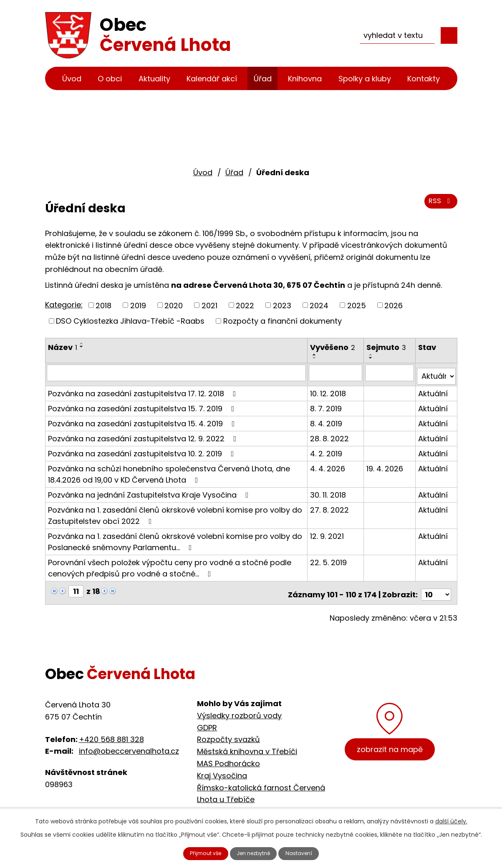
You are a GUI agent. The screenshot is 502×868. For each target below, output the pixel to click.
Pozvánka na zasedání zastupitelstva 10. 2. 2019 (143, 449)
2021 (209, 305)
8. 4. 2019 (327, 419)
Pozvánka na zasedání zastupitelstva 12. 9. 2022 (144, 434)
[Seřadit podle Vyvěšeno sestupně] (315, 358)
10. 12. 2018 (329, 389)
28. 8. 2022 (330, 434)
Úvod (72, 79)
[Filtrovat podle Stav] (436, 372)
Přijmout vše (197, 853)
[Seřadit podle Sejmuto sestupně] (371, 358)
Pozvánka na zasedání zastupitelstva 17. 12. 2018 (144, 389)
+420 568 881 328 (111, 732)
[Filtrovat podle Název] (177, 372)
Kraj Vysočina (222, 768)
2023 (282, 305)
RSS (439, 205)
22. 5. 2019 (329, 558)
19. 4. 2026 (385, 464)
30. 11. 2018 (329, 491)
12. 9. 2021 (328, 532)
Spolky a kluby (365, 79)
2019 (138, 305)
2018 (103, 305)
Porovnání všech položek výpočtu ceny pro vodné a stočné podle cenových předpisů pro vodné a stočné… (170, 564)
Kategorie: (64, 305)
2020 (174, 305)
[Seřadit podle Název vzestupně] (82, 343)
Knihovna (305, 79)
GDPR (207, 720)
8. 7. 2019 (327, 404)
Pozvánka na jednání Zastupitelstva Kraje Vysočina (150, 491)
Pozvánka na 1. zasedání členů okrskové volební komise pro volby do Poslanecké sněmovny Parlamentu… (175, 538)
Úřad (263, 79)
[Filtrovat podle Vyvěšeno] (336, 372)
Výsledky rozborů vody (239, 708)
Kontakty (424, 79)
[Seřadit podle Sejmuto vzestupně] (371, 355)
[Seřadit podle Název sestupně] (82, 347)
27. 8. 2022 (330, 506)
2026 (394, 305)
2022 (245, 305)
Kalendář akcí (212, 79)
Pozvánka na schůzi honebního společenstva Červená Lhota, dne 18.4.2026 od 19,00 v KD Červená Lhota (169, 470)
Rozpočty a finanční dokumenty (283, 321)
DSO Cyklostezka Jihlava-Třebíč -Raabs (130, 321)
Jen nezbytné (254, 853)
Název (63, 347)
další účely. (451, 819)
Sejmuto (387, 347)
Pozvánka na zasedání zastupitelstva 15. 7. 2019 (143, 404)
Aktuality (154, 79)
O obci (110, 79)
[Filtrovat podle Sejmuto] (390, 372)
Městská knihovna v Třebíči (247, 744)
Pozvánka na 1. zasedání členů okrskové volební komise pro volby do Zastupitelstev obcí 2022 (175, 511)
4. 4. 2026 (328, 464)
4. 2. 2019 (327, 449)
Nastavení (308, 853)
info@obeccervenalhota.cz (129, 744)
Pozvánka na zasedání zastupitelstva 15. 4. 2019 (143, 419)
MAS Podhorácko (228, 756)
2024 (319, 305)
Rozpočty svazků (228, 732)
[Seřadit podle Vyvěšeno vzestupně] (315, 355)
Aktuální (433, 389)
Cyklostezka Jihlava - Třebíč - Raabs (266, 804)
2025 (357, 305)
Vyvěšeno (333, 347)
